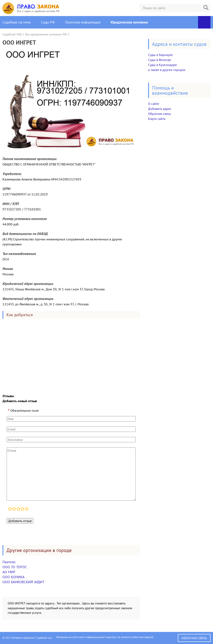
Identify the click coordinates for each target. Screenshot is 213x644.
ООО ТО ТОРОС (15, 567)
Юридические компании (129, 22)
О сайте (154, 104)
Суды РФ (48, 22)
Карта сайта (157, 119)
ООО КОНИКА (14, 577)
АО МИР (9, 572)
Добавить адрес (160, 109)
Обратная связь (159, 114)
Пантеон (9, 562)
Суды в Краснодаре (162, 65)
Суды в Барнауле (160, 55)
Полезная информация (83, 22)
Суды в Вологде (160, 60)
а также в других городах (167, 70)
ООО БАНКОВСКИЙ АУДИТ (23, 582)
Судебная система (17, 22)
